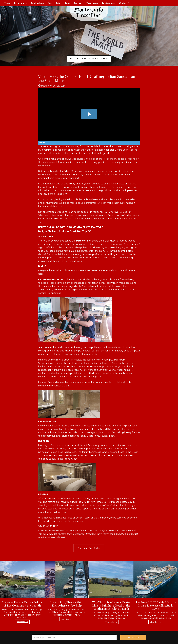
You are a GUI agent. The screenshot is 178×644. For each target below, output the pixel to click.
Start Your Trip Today (89, 548)
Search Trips (55, 3)
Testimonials (109, 3)
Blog (68, 3)
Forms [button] (78, 3)
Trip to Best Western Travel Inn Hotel (89, 58)
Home (7, 3)
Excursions (92, 3)
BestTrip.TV (84, 231)
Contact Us (125, 3)
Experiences (21, 3)
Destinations (37, 3)
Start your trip (133, 637)
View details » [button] (22, 622)
